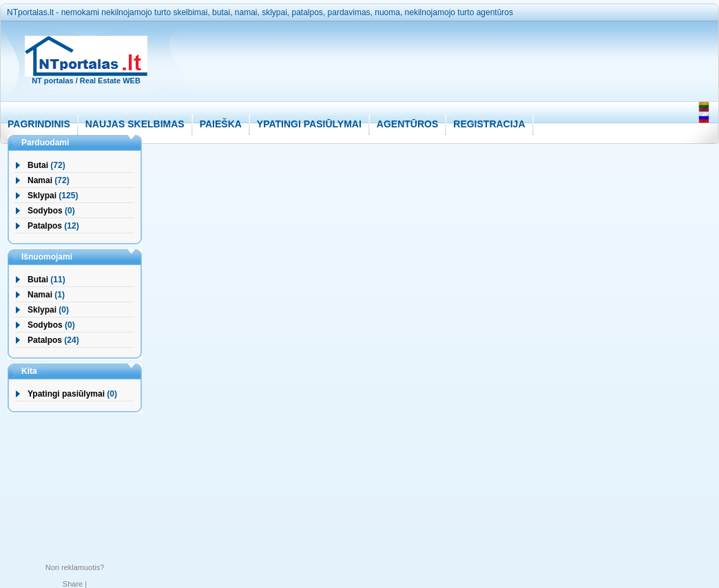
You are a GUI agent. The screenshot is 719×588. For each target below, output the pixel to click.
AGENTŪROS (407, 124)
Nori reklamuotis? (75, 567)
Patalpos (45, 226)
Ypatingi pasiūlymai (66, 394)
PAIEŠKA (221, 124)
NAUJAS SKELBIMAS (135, 124)
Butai (38, 165)
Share (73, 584)
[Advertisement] (423, 70)
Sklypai (42, 196)
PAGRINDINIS (39, 124)
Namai (40, 180)
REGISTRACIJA (489, 124)
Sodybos (45, 211)
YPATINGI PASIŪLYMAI (309, 124)
